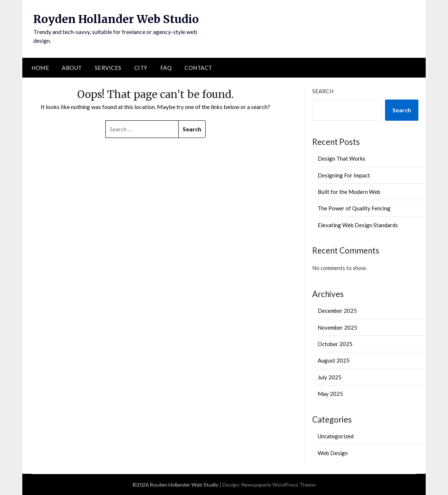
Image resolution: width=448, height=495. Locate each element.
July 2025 (330, 377)
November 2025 (337, 327)
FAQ (166, 68)
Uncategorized (336, 436)
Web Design (333, 453)
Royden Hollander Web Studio (116, 19)
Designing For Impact (344, 175)
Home (40, 68)
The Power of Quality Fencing (354, 208)
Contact (198, 68)
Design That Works (341, 158)
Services (108, 68)
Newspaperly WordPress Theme (279, 485)
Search (323, 91)
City (141, 68)
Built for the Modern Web (349, 192)
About (72, 68)
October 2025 (335, 344)
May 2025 (330, 394)
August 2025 (334, 360)
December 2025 (337, 311)
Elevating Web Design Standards (358, 225)
